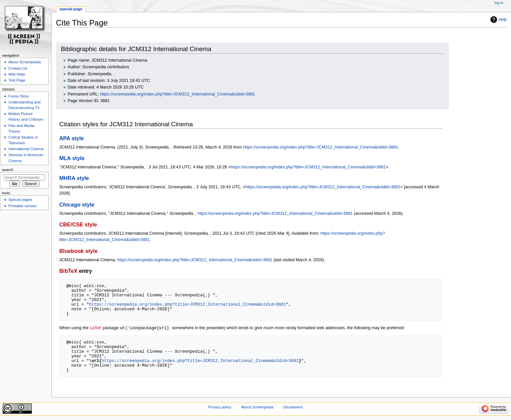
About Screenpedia (24, 62)
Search (8, 170)
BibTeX (68, 271)
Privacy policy (220, 407)
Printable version (22, 206)
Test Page (17, 80)
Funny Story (19, 96)
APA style (72, 138)
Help (503, 20)
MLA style (72, 158)
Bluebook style (79, 251)
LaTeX (96, 328)
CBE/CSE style (78, 224)
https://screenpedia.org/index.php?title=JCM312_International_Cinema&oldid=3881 (178, 94)
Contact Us (18, 68)
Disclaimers (293, 407)
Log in (499, 3)
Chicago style (77, 205)
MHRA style (74, 178)
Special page (71, 9)
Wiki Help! (17, 74)
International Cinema (26, 149)
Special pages (20, 200)
